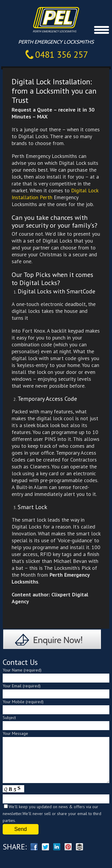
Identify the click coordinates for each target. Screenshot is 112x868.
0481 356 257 (62, 54)
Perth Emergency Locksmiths (62, 19)
